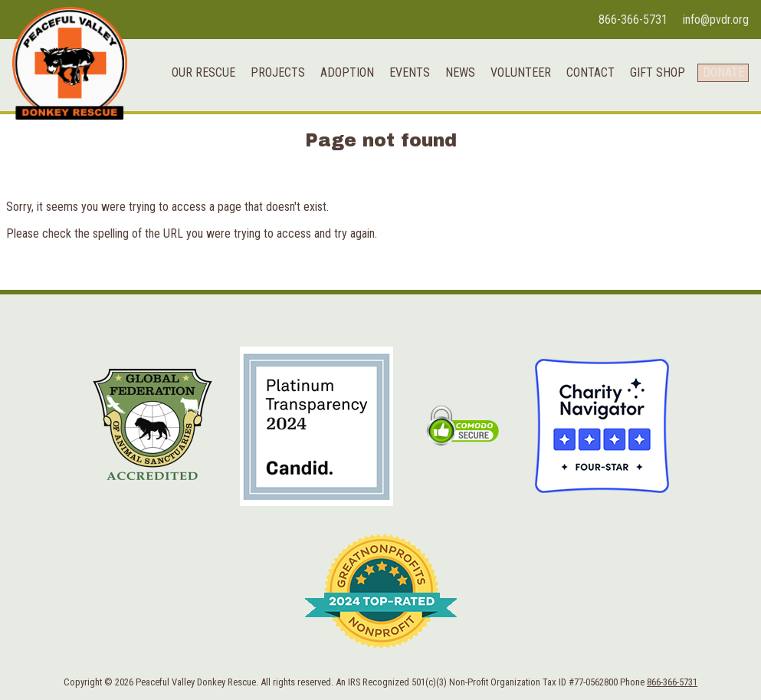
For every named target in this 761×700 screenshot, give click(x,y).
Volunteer (511, 78)
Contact (581, 78)
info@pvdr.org (716, 20)
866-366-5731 (633, 20)
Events (400, 78)
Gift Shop (648, 78)
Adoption (337, 78)
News (450, 78)
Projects (268, 78)
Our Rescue (194, 78)
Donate (718, 78)
